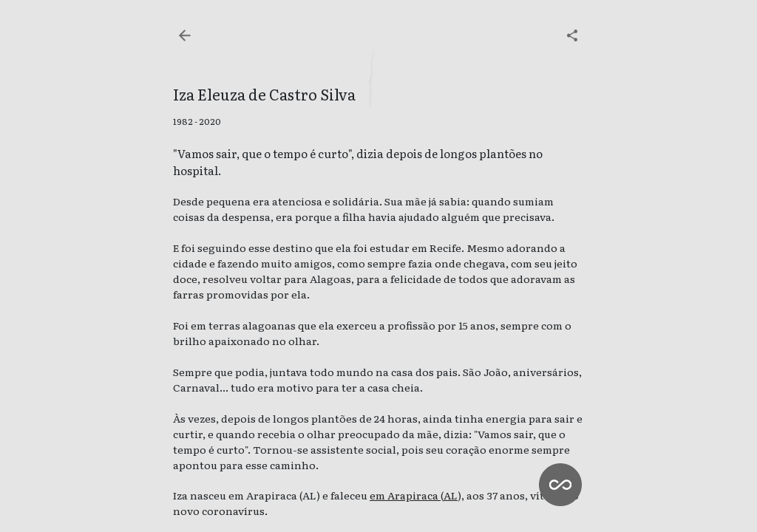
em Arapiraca (405, 495)
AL (451, 495)
